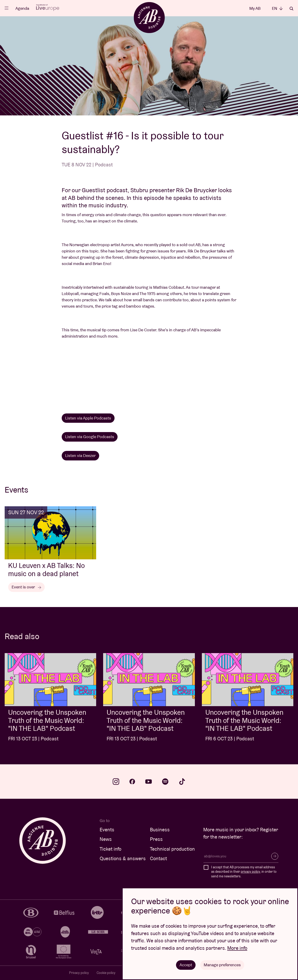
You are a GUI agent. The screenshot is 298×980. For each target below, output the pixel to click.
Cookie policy (106, 973)
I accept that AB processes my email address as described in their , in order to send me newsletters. (244, 872)
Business (160, 830)
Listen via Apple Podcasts (88, 418)
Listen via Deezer (80, 455)
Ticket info (110, 849)
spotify (165, 782)
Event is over (26, 587)
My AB (255, 8)
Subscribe (275, 856)
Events (107, 830)
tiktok (182, 782)
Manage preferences (222, 965)
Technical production (172, 849)
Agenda (22, 8)
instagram (116, 782)
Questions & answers (123, 858)
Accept (186, 965)
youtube (149, 782)
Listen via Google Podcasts (90, 437)
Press (156, 839)
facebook (132, 782)
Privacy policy (79, 973)
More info (237, 948)
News (106, 839)
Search (291, 9)
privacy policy (250, 872)
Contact (158, 858)
